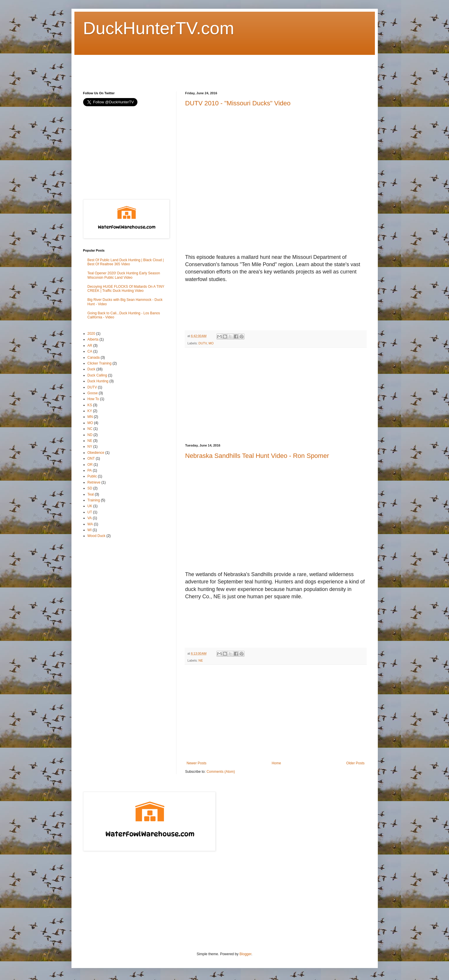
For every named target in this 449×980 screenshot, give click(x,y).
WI (90, 530)
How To (93, 399)
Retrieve (94, 482)
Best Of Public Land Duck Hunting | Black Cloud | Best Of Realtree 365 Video (126, 262)
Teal (91, 494)
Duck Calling (97, 375)
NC (90, 429)
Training (94, 500)
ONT (91, 458)
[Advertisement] (189, 68)
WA (90, 524)
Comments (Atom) (221, 772)
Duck (91, 369)
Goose (93, 393)
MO (211, 343)
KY (90, 411)
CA (90, 351)
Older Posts (355, 763)
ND (90, 435)
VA (90, 518)
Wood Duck (97, 536)
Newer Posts (197, 763)
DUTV (202, 343)
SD (90, 488)
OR (90, 465)
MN (90, 417)
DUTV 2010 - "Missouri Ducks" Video (238, 103)
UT (90, 512)
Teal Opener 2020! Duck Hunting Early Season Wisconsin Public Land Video (124, 275)
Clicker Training (100, 363)
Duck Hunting (98, 381)
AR (90, 346)
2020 (91, 334)
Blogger (246, 954)
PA (90, 470)
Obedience (96, 453)
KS (90, 405)
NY (90, 447)
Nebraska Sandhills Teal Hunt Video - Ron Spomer (257, 456)
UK (90, 506)
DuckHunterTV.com (159, 28)
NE (201, 660)
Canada (94, 358)
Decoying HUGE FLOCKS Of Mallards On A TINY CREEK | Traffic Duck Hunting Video (126, 289)
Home (276, 763)
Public (92, 476)
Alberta (93, 339)
